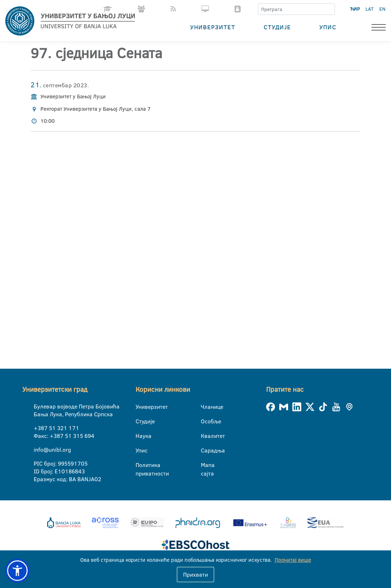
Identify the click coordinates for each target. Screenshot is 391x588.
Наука (140, 436)
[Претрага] (329, 9)
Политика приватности (140, 465)
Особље (205, 421)
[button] (17, 571)
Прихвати (195, 575)
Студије (277, 27)
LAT (370, 9)
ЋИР (355, 9)
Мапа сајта (205, 465)
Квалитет (205, 436)
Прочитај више (293, 560)
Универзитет (213, 27)
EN (382, 9)
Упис (328, 27)
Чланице (205, 407)
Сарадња (205, 450)
